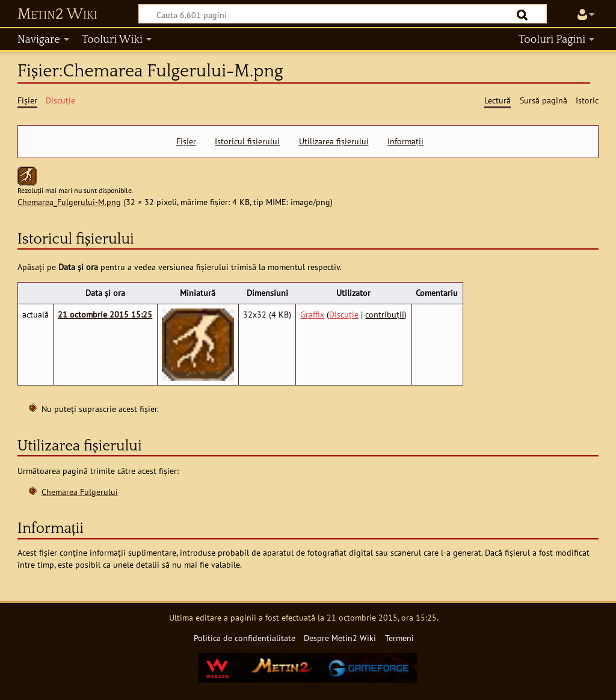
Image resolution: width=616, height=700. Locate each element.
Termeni (399, 638)
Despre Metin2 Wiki (340, 638)
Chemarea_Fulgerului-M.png (69, 202)
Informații (405, 141)
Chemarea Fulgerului (80, 492)
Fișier (186, 141)
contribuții (385, 314)
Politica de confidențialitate (245, 638)
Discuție (344, 314)
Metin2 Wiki (57, 14)
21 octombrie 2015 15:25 (105, 314)
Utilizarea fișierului (334, 141)
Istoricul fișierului (247, 141)
